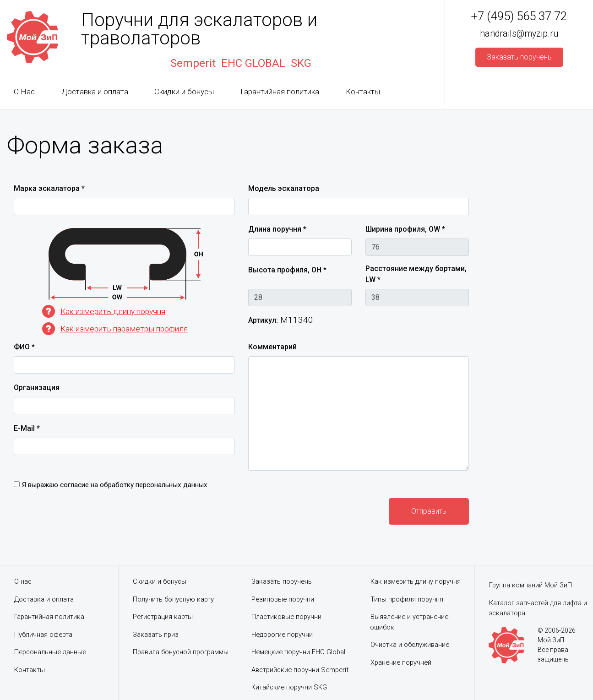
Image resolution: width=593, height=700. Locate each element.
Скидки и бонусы (184, 92)
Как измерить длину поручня (116, 311)
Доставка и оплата (95, 92)
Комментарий (272, 347)
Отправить (429, 511)
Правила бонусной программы (182, 652)
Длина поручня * (277, 229)
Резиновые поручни (283, 599)
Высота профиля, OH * (287, 270)
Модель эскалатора (284, 188)
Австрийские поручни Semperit (302, 670)
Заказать (519, 57)
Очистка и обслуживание (411, 645)
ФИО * (24, 347)
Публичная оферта (44, 635)
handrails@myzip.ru (519, 34)
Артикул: (263, 320)
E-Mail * (27, 428)
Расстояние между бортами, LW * (416, 274)
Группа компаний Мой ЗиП (531, 585)
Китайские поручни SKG (290, 687)
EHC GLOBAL (253, 63)
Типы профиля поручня (407, 599)
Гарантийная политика (280, 92)
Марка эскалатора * (49, 188)
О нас (23, 581)
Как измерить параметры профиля (127, 328)
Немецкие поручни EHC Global (300, 652)
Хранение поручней (402, 662)
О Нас (24, 92)
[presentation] (83, 510)
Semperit (193, 63)
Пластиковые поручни (287, 617)
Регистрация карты (164, 617)
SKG (301, 63)
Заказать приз (156, 635)
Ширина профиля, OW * (405, 229)
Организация (37, 388)
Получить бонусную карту (174, 599)
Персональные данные (51, 652)
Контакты (363, 92)
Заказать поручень (282, 581)
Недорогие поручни (283, 635)
